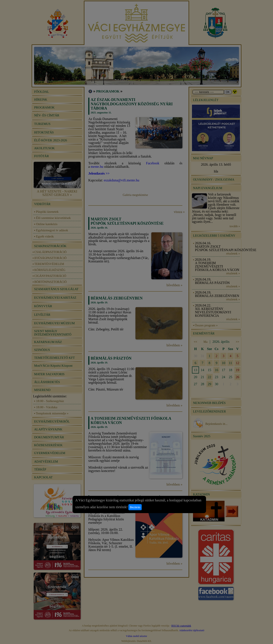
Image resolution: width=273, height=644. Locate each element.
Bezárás (135, 507)
